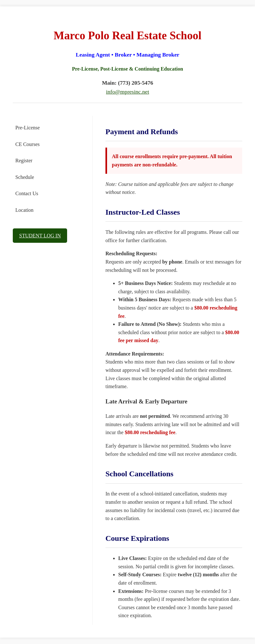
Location (24, 210)
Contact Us (27, 193)
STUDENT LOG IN (40, 236)
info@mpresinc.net (128, 92)
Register (24, 161)
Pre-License (27, 128)
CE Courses (27, 144)
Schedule (25, 177)
